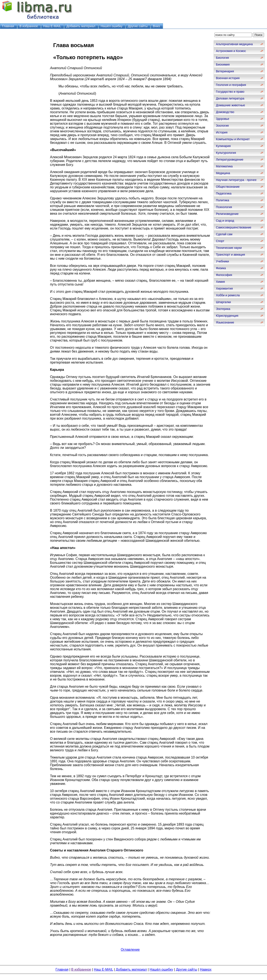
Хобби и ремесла (228, 295)
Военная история (228, 78)
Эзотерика (223, 309)
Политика (222, 200)
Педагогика (224, 193)
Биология (222, 58)
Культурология (226, 153)
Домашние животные (230, 105)
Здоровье (223, 119)
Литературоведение (230, 160)
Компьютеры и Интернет (233, 139)
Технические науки (229, 248)
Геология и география (231, 85)
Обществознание (228, 187)
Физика (221, 268)
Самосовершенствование (234, 227)
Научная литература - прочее (236, 180)
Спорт (220, 241)
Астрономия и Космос (231, 51)
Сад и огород (225, 221)
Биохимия (223, 64)
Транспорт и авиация (230, 255)
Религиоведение (227, 214)
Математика (224, 166)
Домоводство (225, 112)
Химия (220, 282)
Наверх (206, 969)
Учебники (222, 261)
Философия (224, 275)
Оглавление (130, 950)
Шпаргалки (223, 302)
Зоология (222, 126)
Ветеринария (225, 71)
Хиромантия (224, 288)
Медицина (223, 173)
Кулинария (223, 146)
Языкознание (225, 322)
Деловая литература (230, 98)
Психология (224, 207)
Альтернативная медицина (234, 44)
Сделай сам (224, 234)
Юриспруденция (227, 316)
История (222, 132)
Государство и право (230, 92)
